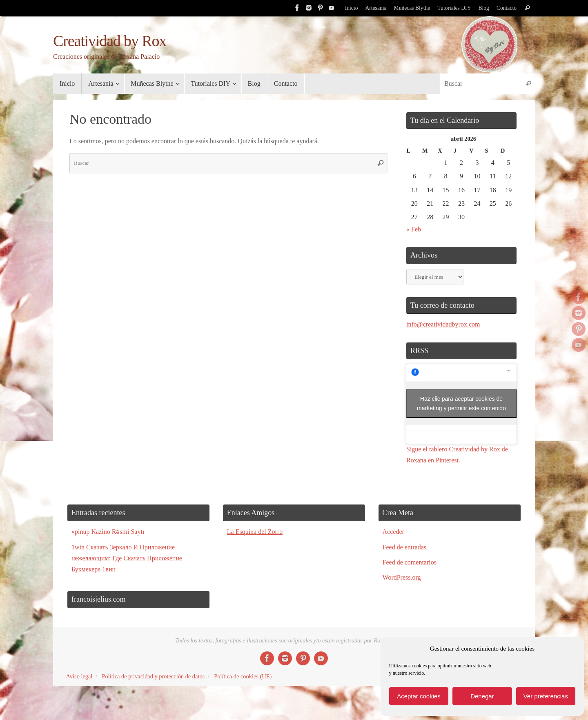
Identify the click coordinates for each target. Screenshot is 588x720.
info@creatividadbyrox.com (443, 324)
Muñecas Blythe (412, 8)
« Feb (414, 229)
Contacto (507, 8)
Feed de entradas (405, 547)
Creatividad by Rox (110, 41)
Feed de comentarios (410, 562)
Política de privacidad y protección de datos (153, 676)
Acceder (393, 532)
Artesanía (376, 8)
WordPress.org (402, 577)
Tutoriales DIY (454, 8)
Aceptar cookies (419, 696)
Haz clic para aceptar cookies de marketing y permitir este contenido (461, 403)
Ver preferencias (546, 696)
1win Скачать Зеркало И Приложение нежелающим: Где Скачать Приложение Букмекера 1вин (127, 558)
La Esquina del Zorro (255, 532)
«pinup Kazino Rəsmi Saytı (108, 532)
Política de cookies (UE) (243, 676)
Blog (483, 8)
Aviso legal (79, 676)
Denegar (482, 696)
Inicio (352, 8)
